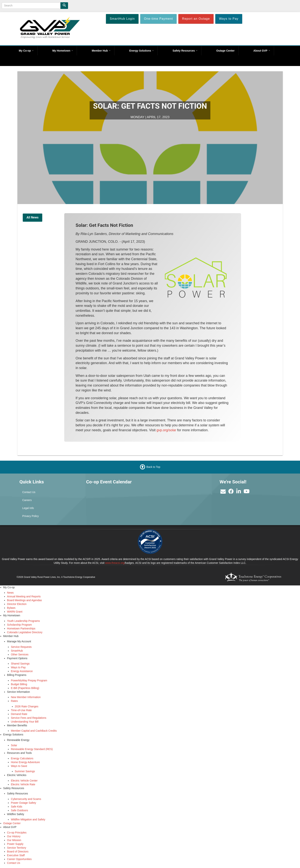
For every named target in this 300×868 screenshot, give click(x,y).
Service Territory (17, 848)
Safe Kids (16, 807)
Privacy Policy (30, 516)
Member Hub (101, 51)
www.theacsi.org (115, 563)
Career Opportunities (19, 859)
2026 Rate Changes (27, 706)
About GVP (262, 51)
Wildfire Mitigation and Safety (28, 819)
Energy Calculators (22, 758)
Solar (14, 745)
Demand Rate (19, 714)
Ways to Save (19, 766)
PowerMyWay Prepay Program (29, 680)
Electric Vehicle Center (24, 781)
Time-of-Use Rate (21, 710)
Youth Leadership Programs (23, 621)
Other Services (20, 654)
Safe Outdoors (19, 810)
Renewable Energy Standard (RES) (32, 749)
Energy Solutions (141, 51)
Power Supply (15, 844)
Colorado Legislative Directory (25, 632)
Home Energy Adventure (25, 762)
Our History (14, 836)
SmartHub (17, 651)
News (10, 593)
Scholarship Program (19, 625)
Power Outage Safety (23, 803)
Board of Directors (18, 852)
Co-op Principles (17, 833)
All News (33, 217)
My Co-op (26, 51)
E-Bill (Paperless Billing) (25, 688)
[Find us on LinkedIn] (239, 492)
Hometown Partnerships (21, 628)
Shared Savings (20, 664)
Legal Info (28, 508)
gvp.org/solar (166, 430)
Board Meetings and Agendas (24, 600)
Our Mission (14, 840)
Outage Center (225, 51)
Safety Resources (185, 51)
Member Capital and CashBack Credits (34, 731)
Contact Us (29, 492)
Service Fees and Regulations (29, 718)
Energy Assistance (22, 671)
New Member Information (26, 697)
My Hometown (63, 51)
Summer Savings (25, 771)
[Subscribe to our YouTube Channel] (247, 492)
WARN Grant (15, 612)
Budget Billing (19, 684)
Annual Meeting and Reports (24, 596)
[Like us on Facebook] (231, 492)
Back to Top (153, 467)
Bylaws (11, 608)
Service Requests (21, 647)
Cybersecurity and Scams (26, 799)
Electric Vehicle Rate (23, 784)
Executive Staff (16, 855)
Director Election (17, 604)
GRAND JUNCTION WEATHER (183, 493)
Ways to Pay (18, 667)
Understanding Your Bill (25, 722)
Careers (27, 500)
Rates (14, 701)
